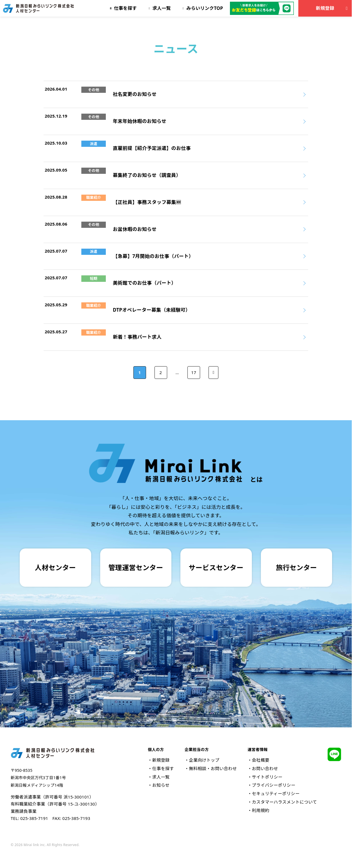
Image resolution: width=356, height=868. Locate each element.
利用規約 (261, 810)
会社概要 (261, 760)
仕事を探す (163, 768)
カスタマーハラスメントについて (284, 802)
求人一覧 (161, 777)
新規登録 (333, 8)
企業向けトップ (204, 760)
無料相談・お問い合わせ (213, 768)
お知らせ (161, 785)
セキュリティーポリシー (276, 793)
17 (194, 372)
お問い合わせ (265, 768)
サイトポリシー (267, 777)
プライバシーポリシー (274, 785)
